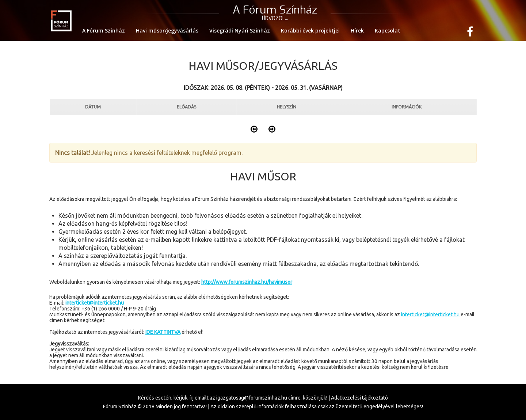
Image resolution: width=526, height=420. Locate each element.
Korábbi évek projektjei (310, 30)
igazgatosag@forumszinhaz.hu (252, 398)
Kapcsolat (388, 30)
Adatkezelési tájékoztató (359, 398)
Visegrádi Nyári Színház (240, 30)
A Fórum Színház (104, 30)
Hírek (357, 30)
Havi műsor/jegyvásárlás (167, 30)
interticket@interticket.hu (430, 314)
